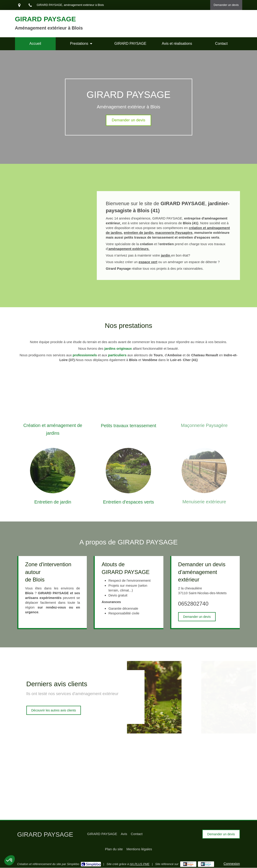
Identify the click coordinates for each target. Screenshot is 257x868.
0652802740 (193, 604)
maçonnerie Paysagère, (174, 233)
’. (129, 249)
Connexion (232, 864)
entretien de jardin (139, 233)
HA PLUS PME (140, 864)
